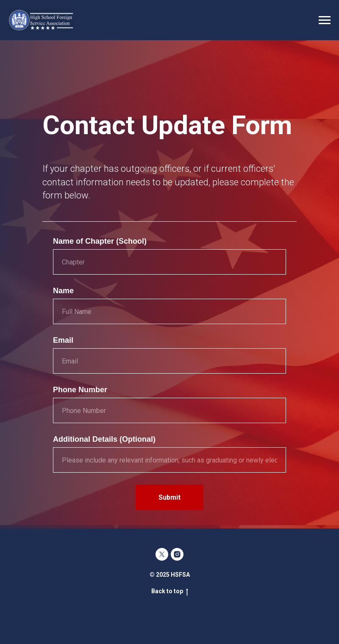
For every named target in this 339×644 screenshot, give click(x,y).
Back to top (170, 592)
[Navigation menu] (325, 20)
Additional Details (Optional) (104, 439)
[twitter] (162, 554)
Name (63, 291)
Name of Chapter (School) (100, 241)
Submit (169, 497)
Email (63, 340)
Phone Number (80, 390)
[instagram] (177, 554)
